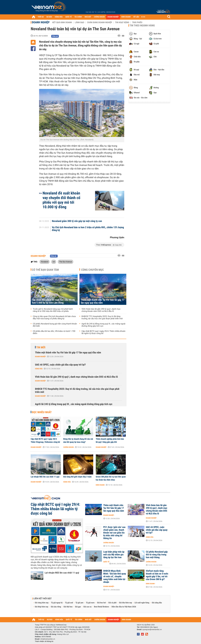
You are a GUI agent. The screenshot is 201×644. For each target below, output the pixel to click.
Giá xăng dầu (157, 603)
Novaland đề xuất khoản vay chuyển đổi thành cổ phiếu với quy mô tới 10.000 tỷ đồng (61, 200)
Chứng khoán (68, 447)
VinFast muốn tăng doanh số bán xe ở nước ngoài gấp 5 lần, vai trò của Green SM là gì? (157, 575)
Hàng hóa (39, 369)
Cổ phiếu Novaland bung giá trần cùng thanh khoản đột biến (55, 325)
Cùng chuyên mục (93, 270)
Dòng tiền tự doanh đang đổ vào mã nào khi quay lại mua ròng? (78, 440)
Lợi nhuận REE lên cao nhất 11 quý (45, 477)
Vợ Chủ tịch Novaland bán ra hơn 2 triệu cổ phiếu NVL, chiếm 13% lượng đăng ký (88, 229)
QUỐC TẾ (68, 17)
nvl (54, 262)
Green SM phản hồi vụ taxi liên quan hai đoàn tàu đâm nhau (111, 478)
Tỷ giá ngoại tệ (57, 603)
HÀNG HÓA (59, 17)
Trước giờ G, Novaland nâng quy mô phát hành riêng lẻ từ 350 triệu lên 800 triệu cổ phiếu (53, 310)
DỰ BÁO (49, 17)
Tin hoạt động (122, 22)
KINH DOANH (126, 17)
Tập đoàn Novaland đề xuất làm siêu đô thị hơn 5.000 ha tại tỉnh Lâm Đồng (54, 301)
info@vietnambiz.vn (48, 639)
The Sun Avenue (66, 262)
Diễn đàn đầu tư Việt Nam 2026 (124, 607)
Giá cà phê (112, 603)
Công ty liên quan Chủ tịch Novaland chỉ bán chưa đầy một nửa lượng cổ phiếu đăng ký (54, 318)
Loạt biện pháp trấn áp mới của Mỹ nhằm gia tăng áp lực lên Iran (114, 555)
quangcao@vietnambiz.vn (152, 630)
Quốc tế (106, 562)
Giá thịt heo (68, 607)
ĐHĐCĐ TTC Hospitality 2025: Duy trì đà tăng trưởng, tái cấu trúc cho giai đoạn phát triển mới (102, 318)
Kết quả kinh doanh (62, 22)
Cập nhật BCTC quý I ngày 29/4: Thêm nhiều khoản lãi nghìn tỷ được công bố (103, 332)
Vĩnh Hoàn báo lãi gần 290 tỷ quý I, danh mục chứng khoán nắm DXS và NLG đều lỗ (101, 310)
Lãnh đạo (79, 22)
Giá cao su (88, 607)
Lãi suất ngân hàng (142, 603)
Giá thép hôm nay (42, 607)
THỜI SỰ (41, 17)
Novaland (45, 262)
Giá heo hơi (101, 603)
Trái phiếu (137, 22)
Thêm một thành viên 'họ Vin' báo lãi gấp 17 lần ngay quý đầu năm (103, 301)
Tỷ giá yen (79, 603)
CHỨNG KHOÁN (99, 17)
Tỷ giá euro (90, 603)
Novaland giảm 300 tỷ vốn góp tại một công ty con (77, 221)
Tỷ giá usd (69, 603)
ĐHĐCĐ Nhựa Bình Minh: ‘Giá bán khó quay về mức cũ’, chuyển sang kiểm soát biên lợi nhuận (115, 577)
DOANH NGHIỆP (113, 17)
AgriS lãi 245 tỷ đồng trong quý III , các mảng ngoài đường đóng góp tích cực (103, 325)
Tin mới (41, 347)
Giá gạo (78, 607)
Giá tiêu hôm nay (126, 603)
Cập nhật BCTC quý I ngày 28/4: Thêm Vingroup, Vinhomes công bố (45, 440)
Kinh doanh (100, 485)
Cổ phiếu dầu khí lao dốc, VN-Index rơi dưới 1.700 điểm (54, 332)
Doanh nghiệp (41, 22)
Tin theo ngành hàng (142, 26)
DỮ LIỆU (136, 17)
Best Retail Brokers (102, 607)
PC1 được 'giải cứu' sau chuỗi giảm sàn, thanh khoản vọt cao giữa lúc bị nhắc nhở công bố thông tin (114, 533)
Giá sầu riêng (56, 607)
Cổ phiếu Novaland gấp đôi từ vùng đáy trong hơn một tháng (157, 555)
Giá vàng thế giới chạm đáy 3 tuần (77, 477)
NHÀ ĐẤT (88, 17)
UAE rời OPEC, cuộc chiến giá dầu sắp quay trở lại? (60, 365)
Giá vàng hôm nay (42, 603)
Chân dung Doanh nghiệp (100, 22)
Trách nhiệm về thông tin (44, 641)
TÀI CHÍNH (78, 17)
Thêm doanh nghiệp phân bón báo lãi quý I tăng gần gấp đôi (110, 440)
